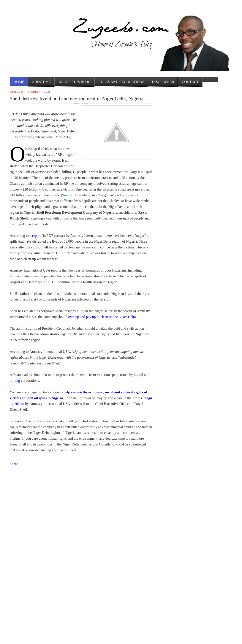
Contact (190, 82)
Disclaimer (163, 82)
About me (41, 82)
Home (19, 82)
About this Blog (74, 82)
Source (67, 195)
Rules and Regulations (121, 82)
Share (14, 464)
